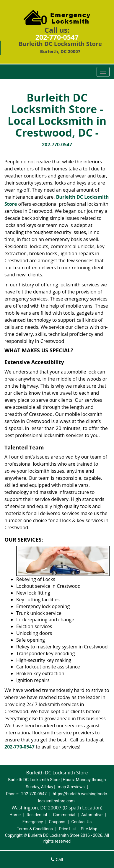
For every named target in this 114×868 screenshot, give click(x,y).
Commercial (64, 815)
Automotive (92, 815)
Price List (67, 829)
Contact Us (81, 822)
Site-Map (89, 829)
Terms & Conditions (35, 829)
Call (57, 859)
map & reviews (72, 787)
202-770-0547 (57, 37)
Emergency (33, 822)
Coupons (57, 822)
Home (15, 815)
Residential (37, 815)
